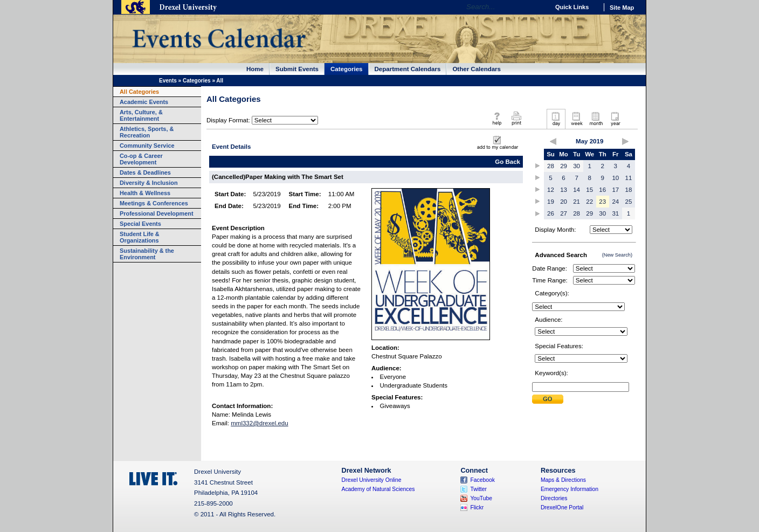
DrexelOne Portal (562, 507)
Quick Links (572, 7)
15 (589, 190)
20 (564, 202)
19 (551, 202)
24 (615, 202)
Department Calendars (408, 69)
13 (564, 190)
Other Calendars (477, 69)
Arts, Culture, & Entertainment (141, 115)
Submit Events (297, 69)
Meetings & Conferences (154, 203)
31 (615, 213)
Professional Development (157, 213)
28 (551, 166)
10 (615, 178)
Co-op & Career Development (141, 159)
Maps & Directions (563, 480)
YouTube (481, 498)
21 (577, 202)
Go (538, 7)
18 (629, 190)
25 (629, 202)
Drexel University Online (372, 480)
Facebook (482, 480)
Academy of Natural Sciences (378, 489)
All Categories (139, 92)
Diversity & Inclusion (149, 183)
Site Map (622, 8)
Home (255, 69)
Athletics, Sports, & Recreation (147, 132)
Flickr (477, 507)
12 (551, 190)
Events (168, 81)
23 (602, 202)
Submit (548, 399)
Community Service (147, 146)
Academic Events (144, 102)
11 (629, 178)
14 (577, 190)
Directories (554, 498)
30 (577, 166)
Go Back (508, 162)
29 (564, 166)
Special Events (140, 224)
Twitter (478, 489)
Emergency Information (570, 489)
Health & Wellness (145, 193)
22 (589, 202)
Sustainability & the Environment (147, 254)
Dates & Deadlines (145, 172)
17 (615, 190)
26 (551, 213)
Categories (347, 69)
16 (602, 190)
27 (564, 213)
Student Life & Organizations (140, 237)
